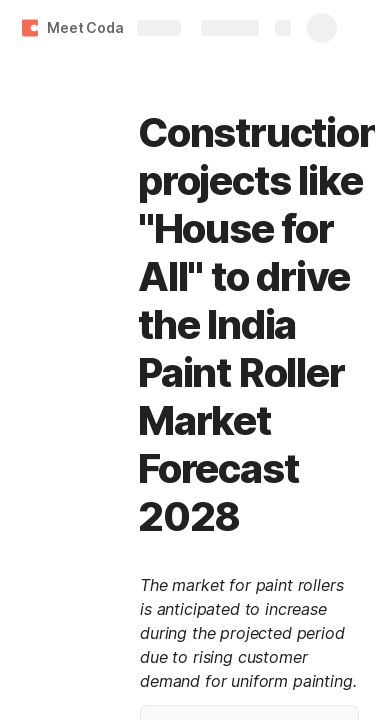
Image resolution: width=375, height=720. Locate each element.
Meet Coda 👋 (95, 27)
